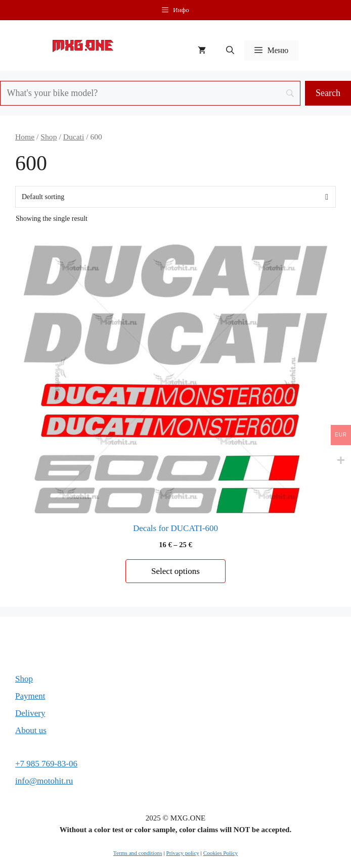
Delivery (30, 713)
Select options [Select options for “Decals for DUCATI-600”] (175, 571)
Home (25, 137)
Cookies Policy (221, 853)
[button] (230, 51)
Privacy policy (182, 853)
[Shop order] (175, 197)
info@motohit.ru (44, 781)
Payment (30, 696)
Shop (49, 137)
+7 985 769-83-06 (46, 764)
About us (31, 730)
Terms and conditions (138, 853)
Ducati (74, 137)
